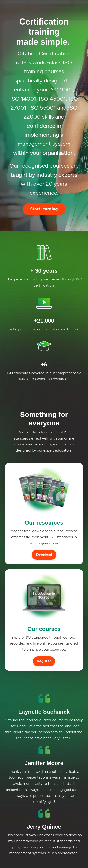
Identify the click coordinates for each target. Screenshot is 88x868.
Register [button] (44, 661)
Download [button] (44, 555)
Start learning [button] (44, 209)
